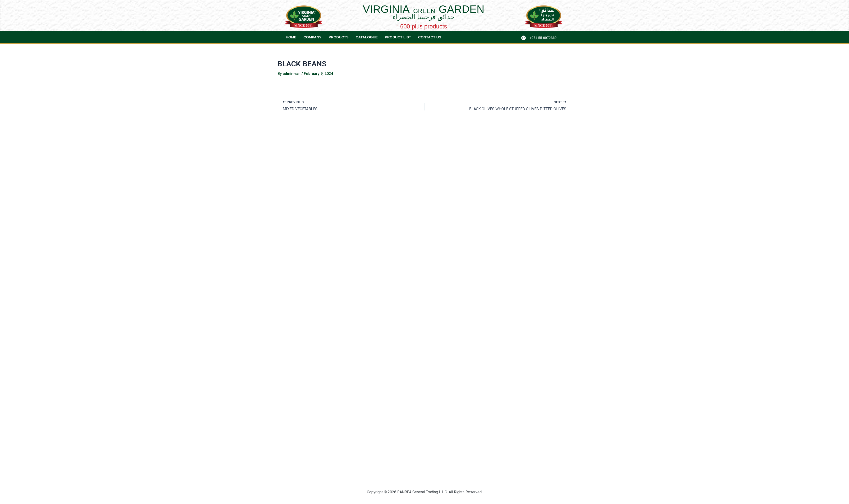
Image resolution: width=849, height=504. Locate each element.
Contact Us (430, 37)
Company (313, 37)
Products (339, 37)
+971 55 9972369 (543, 38)
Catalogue (367, 37)
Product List (398, 37)
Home (291, 37)
